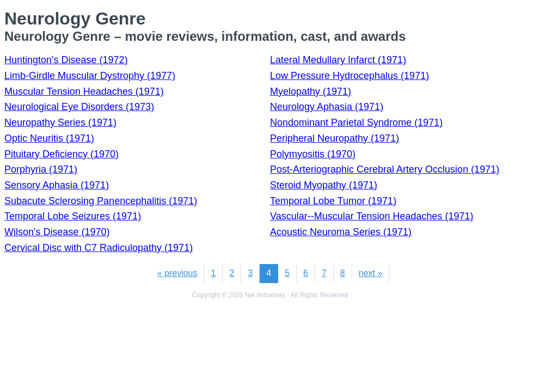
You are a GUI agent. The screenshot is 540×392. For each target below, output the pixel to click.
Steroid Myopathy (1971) (324, 185)
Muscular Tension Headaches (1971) (84, 91)
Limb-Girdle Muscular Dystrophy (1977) (90, 76)
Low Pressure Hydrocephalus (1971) (349, 76)
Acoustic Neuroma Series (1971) (341, 232)
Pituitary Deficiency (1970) (62, 154)
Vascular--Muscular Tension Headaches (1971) (372, 216)
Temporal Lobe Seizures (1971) (73, 216)
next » (371, 273)
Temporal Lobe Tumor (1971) (333, 201)
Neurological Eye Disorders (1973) (79, 107)
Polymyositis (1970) (313, 154)
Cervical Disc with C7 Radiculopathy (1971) (99, 248)
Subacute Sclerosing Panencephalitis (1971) (101, 201)
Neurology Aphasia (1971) (327, 107)
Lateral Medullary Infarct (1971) (338, 60)
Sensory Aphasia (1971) (57, 185)
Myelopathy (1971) (311, 91)
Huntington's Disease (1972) (66, 60)
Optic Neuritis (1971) (49, 138)
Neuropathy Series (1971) (60, 122)
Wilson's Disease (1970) (57, 232)
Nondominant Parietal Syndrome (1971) (356, 122)
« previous (177, 273)
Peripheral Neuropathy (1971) (335, 138)
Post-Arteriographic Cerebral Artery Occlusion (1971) (385, 169)
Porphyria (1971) (41, 169)
